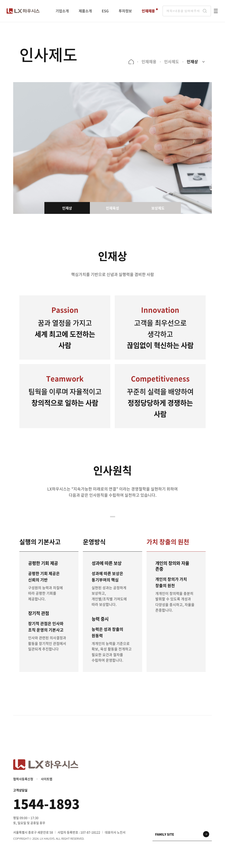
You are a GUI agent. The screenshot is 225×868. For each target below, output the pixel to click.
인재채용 (148, 11)
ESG (105, 11)
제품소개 (85, 11)
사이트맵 (47, 780)
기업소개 (62, 11)
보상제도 (158, 208)
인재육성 (112, 208)
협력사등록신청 (23, 780)
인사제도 (171, 62)
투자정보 (125, 11)
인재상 (192, 62)
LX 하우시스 (23, 11)
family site (165, 835)
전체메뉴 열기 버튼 (216, 11)
